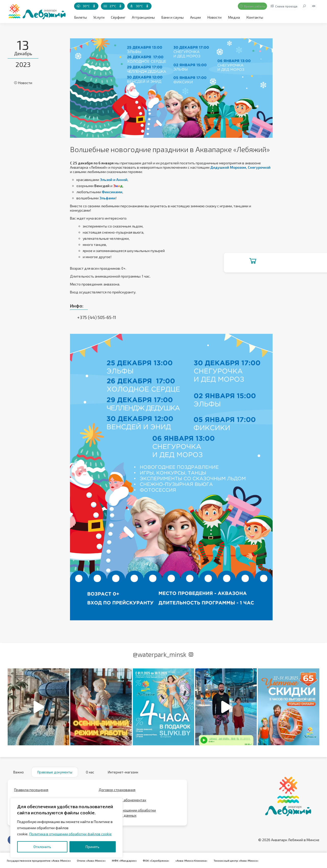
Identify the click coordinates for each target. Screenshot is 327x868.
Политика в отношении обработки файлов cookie (71, 834)
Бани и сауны (171, 17)
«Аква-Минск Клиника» (188, 860)
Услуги (98, 17)
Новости (213, 17)
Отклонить (42, 847)
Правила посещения (31, 791)
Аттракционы (143, 17)
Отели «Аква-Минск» (90, 860)
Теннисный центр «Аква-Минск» (231, 860)
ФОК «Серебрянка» (153, 860)
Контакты (252, 17)
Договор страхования (117, 791)
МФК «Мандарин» (122, 860)
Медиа (232, 17)
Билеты (80, 17)
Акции (194, 17)
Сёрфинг (118, 17)
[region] (66, 828)
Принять (92, 847)
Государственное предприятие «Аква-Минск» (38, 860)
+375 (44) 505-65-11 (96, 317)
